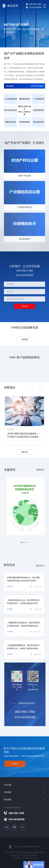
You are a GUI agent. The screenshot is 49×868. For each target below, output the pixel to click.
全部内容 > (41, 467)
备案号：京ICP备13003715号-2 (24, 855)
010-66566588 (33, 7)
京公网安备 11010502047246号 (25, 858)
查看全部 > (39, 563)
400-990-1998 (34, 4)
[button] (41, 390)
